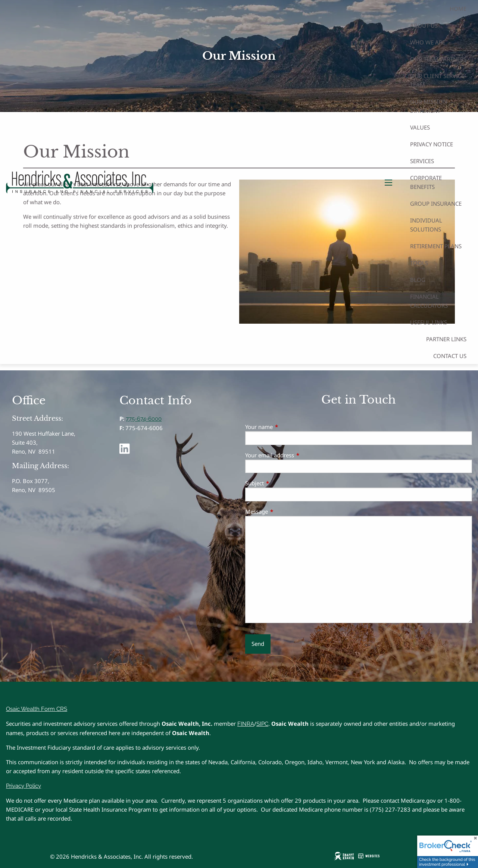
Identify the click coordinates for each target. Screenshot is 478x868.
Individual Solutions (426, 225)
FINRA (246, 724)
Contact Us (450, 356)
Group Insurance (436, 203)
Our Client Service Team (437, 80)
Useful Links (429, 322)
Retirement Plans (436, 246)
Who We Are (428, 42)
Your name (287, 427)
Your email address (297, 455)
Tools (419, 263)
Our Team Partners (438, 59)
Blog (418, 280)
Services (422, 161)
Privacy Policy (24, 786)
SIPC (262, 724)
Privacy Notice (432, 144)
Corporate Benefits (426, 182)
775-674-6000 (144, 419)
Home (458, 9)
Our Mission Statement (429, 106)
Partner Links (446, 339)
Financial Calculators (429, 301)
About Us (424, 25)
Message (284, 511)
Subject (282, 483)
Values (420, 127)
